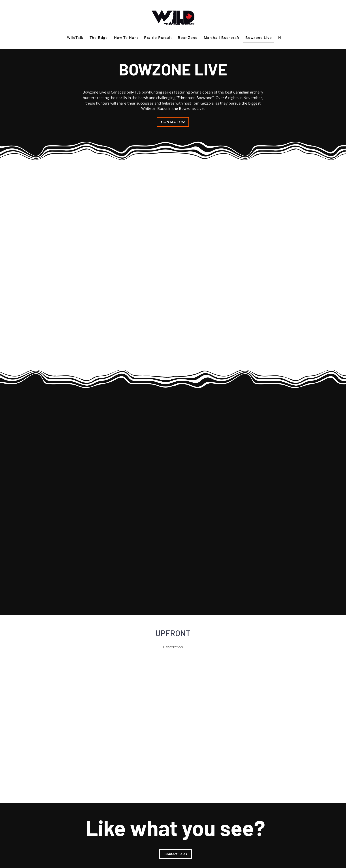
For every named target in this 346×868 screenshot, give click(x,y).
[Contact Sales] (176, 854)
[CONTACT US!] (173, 122)
